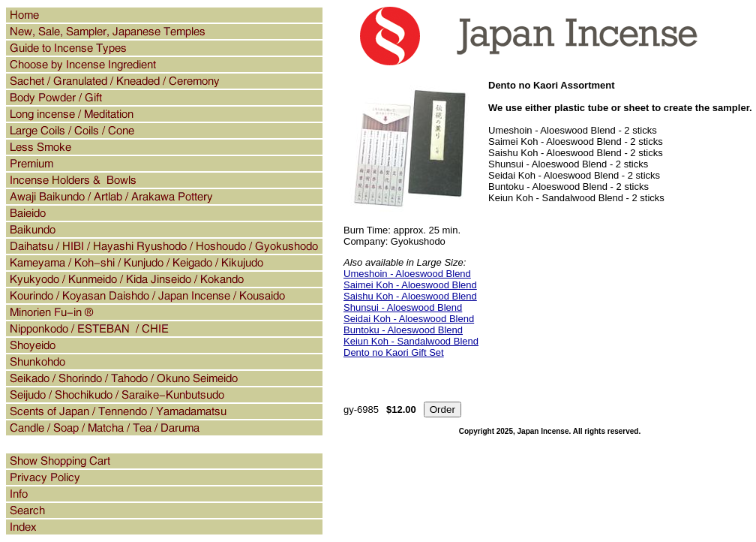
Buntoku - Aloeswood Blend (403, 330)
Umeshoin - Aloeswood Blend (407, 274)
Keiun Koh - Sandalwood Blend (411, 341)
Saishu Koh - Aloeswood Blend (410, 296)
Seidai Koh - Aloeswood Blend (409, 319)
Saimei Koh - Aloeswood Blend (410, 285)
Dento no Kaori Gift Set (394, 352)
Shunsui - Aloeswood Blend (403, 307)
